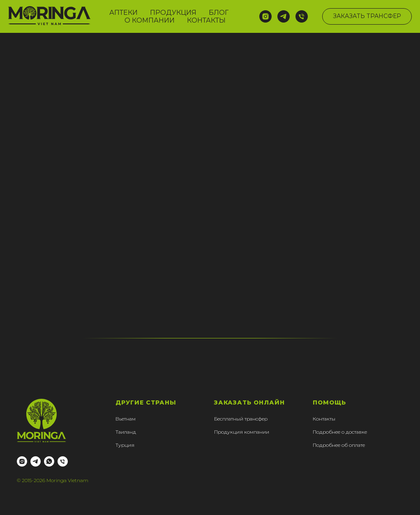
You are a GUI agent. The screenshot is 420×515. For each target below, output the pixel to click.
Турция (125, 445)
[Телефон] (302, 16)
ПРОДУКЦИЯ (173, 13)
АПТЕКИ (123, 13)
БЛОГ (219, 13)
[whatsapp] (49, 461)
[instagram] (265, 16)
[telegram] (284, 16)
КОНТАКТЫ (206, 20)
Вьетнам (126, 419)
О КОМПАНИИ (150, 20)
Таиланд (126, 432)
